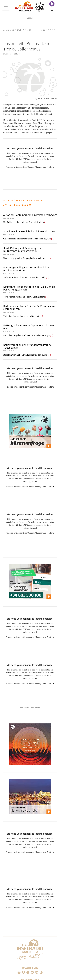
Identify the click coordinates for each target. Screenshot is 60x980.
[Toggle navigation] (6, 8)
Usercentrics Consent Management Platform (35, 167)
